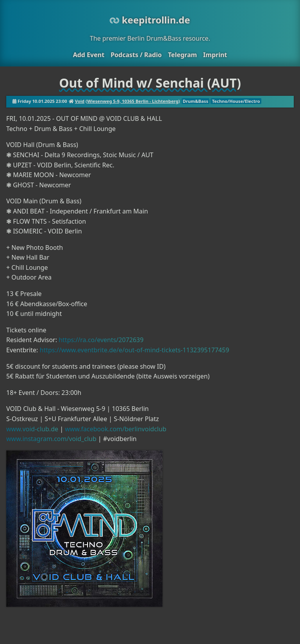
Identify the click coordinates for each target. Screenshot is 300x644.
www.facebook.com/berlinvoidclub (116, 429)
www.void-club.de (32, 429)
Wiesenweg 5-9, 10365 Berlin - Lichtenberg (133, 101)
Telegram (182, 55)
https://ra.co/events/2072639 (101, 340)
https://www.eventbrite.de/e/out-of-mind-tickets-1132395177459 (135, 350)
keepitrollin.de (150, 20)
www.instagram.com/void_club (51, 439)
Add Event (89, 55)
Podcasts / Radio (136, 55)
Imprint (215, 55)
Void (80, 101)
